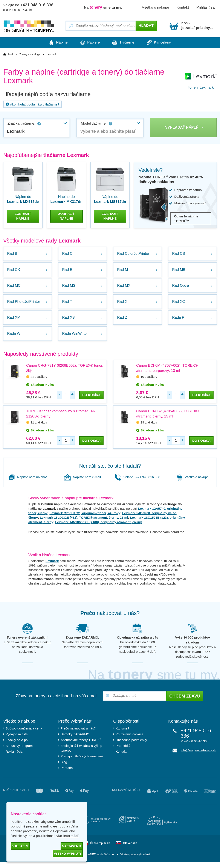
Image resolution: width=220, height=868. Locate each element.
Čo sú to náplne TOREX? (186, 219)
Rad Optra (181, 287)
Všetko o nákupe (155, 7)
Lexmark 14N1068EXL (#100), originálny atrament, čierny (99, 528)
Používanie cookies (129, 740)
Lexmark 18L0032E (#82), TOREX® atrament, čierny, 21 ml (84, 524)
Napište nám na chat (28, 483)
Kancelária (163, 43)
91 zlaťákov (39, 428)
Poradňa (67, 774)
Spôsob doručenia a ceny (24, 734)
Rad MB (179, 270)
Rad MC (14, 287)
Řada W (14, 339)
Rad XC (179, 305)
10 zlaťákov (149, 383)
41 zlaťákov (39, 383)
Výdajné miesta (17, 740)
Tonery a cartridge (30, 55)
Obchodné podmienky (131, 746)
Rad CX (14, 270)
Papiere (89, 43)
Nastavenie (72, 846)
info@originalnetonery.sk (198, 756)
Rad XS (69, 322)
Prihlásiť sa (205, 7)
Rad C (68, 253)
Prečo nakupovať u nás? (78, 734)
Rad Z (123, 322)
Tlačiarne (125, 43)
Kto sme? (122, 734)
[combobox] (37, 128)
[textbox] (110, 131)
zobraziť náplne (23, 215)
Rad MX (124, 287)
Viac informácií (67, 836)
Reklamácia (14, 757)
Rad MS (69, 287)
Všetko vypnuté (68, 853)
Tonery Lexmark (201, 88)
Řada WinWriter (76, 339)
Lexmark (52, 567)
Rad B (13, 253)
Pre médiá (123, 752)
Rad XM (14, 322)
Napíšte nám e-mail (82, 483)
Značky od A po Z (18, 746)
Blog (64, 768)
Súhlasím (20, 846)
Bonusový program (19, 752)
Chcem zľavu (185, 702)
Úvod (10, 55)
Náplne (54, 43)
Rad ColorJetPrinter (134, 253)
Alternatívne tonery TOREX (81, 746)
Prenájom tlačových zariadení (82, 762)
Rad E (68, 270)
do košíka (91, 401)
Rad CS (179, 253)
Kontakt (183, 7)
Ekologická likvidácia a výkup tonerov (81, 754)
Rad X (123, 305)
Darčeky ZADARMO (75, 740)
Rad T (68, 305)
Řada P (179, 322)
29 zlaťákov (149, 428)
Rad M (123, 270)
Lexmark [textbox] (16, 131)
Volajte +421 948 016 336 (137, 483)
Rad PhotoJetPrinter (24, 305)
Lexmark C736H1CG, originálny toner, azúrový (85, 519)
